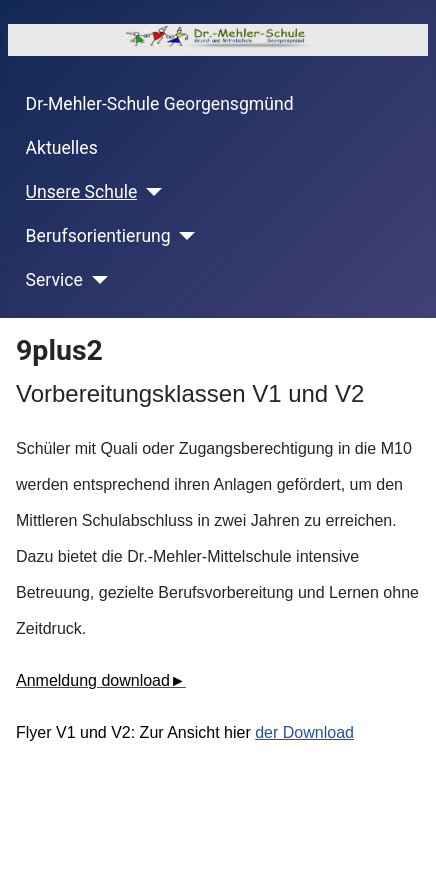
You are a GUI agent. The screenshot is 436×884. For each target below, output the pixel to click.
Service (54, 280)
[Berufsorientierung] (183, 236)
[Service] (95, 280)
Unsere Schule (82, 192)
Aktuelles (62, 148)
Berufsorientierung (98, 236)
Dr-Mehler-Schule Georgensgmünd (160, 104)
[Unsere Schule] (149, 192)
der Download (304, 732)
